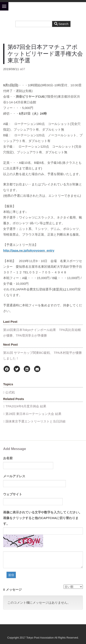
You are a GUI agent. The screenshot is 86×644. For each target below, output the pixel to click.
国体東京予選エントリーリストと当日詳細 (35, 421)
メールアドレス (14, 476)
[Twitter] (17, 369)
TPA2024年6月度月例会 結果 (26, 406)
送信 (11, 575)
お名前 (8, 458)
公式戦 (10, 392)
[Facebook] (7, 369)
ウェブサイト (13, 494)
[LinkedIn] (27, 369)
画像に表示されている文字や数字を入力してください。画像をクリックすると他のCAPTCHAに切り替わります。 (43, 518)
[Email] (37, 369)
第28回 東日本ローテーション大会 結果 (33, 414)
